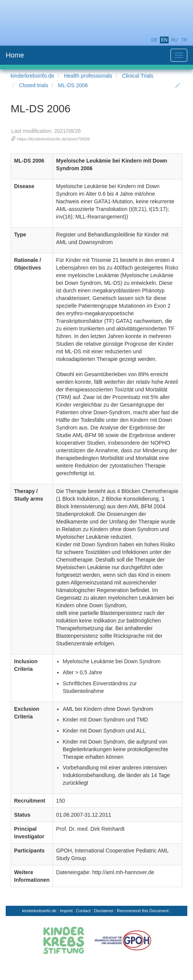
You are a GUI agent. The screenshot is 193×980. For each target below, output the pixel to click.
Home (15, 55)
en (164, 40)
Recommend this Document (143, 911)
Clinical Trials (137, 76)
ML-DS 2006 (73, 85)
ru (174, 40)
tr (184, 40)
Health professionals (88, 76)
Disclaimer (104, 911)
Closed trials (34, 85)
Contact (83, 911)
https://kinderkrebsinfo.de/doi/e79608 (53, 139)
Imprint (66, 911)
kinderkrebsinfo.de (32, 76)
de (154, 40)
